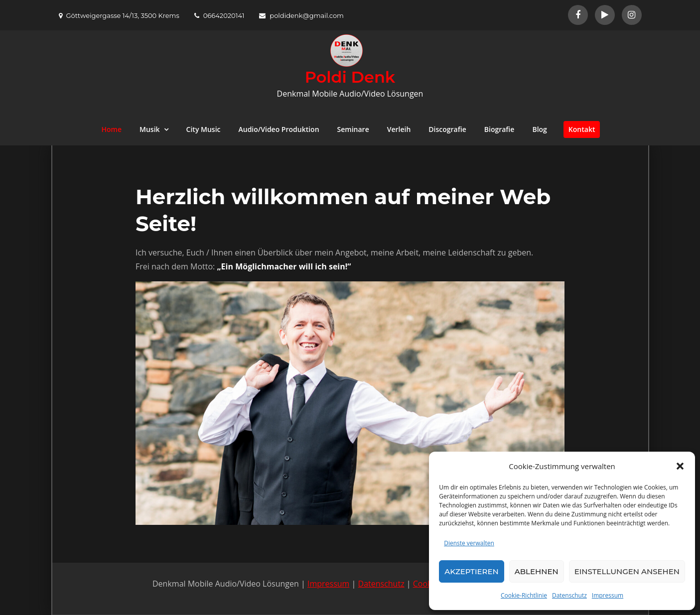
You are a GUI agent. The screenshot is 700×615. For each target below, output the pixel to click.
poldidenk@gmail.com (301, 15)
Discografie (447, 129)
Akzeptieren (472, 571)
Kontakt (582, 129)
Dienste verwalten (469, 543)
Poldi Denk (350, 77)
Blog (539, 129)
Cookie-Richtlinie (524, 595)
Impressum (608, 595)
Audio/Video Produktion (279, 129)
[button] (680, 466)
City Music (204, 129)
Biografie (499, 129)
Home (112, 129)
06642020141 (219, 15)
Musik (150, 129)
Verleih (399, 129)
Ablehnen (537, 571)
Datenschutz (569, 595)
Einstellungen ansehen (627, 571)
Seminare (353, 129)
